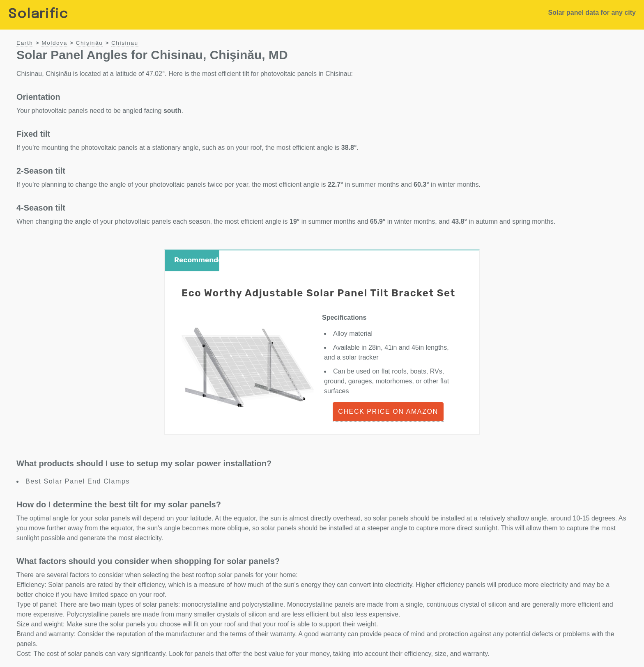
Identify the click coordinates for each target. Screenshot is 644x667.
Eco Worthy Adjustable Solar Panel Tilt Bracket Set (319, 293)
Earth (25, 43)
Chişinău (90, 43)
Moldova (54, 43)
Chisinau (125, 43)
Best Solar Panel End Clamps (78, 481)
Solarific (38, 15)
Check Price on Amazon (388, 411)
